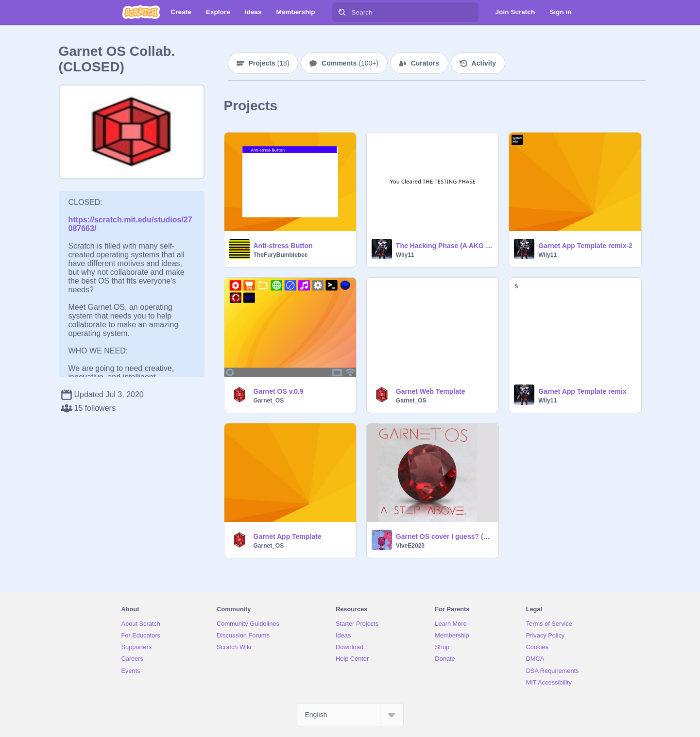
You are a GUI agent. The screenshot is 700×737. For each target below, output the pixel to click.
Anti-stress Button (283, 246)
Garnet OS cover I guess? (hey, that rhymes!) (444, 536)
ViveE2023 (410, 546)
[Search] (342, 12)
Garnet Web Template (431, 391)
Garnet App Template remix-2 (585, 246)
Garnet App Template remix (582, 391)
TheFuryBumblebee (281, 255)
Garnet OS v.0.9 (279, 391)
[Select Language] (350, 715)
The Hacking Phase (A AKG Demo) (444, 246)
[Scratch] (141, 12)
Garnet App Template (288, 536)
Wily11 (405, 255)
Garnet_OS (269, 401)
